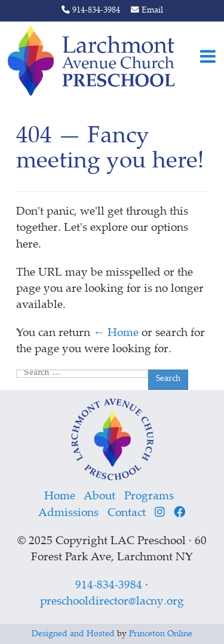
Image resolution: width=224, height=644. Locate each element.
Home (60, 497)
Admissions (68, 513)
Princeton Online (161, 634)
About (99, 497)
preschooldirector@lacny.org (112, 602)
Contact (127, 513)
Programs (149, 497)
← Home (116, 333)
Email (147, 11)
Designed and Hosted (73, 634)
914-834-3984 (91, 11)
